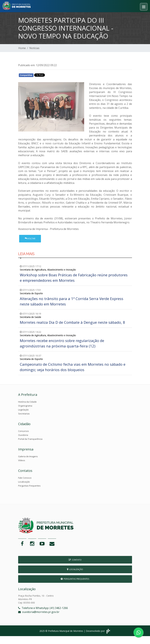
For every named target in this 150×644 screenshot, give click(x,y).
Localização (24, 482)
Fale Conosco (25, 478)
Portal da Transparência (30, 439)
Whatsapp (56, 76)
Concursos (24, 431)
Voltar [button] (30, 238)
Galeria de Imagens (28, 456)
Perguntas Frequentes (29, 486)
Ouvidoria (23, 435)
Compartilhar (26, 75)
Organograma (25, 406)
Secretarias (24, 414)
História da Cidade (27, 402)
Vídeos (22, 460)
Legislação (23, 410)
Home (22, 48)
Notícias (34, 48)
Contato (75, 560)
